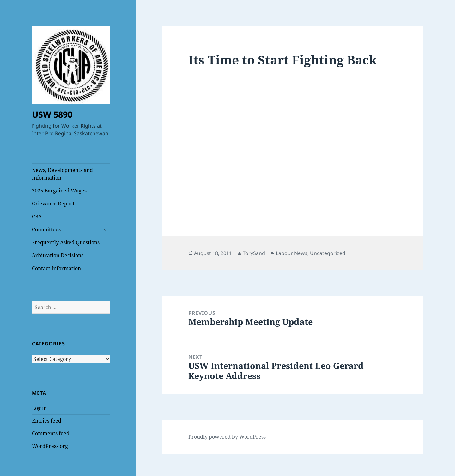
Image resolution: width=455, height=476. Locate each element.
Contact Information (56, 268)
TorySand (254, 253)
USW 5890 (52, 114)
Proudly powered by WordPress (227, 437)
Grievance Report (53, 204)
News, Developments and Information (62, 174)
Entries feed (47, 421)
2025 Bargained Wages (59, 191)
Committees (46, 229)
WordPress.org (50, 446)
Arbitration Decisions (58, 255)
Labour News (292, 253)
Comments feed (51, 433)
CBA (37, 217)
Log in (39, 408)
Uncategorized (328, 253)
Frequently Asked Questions (66, 242)
